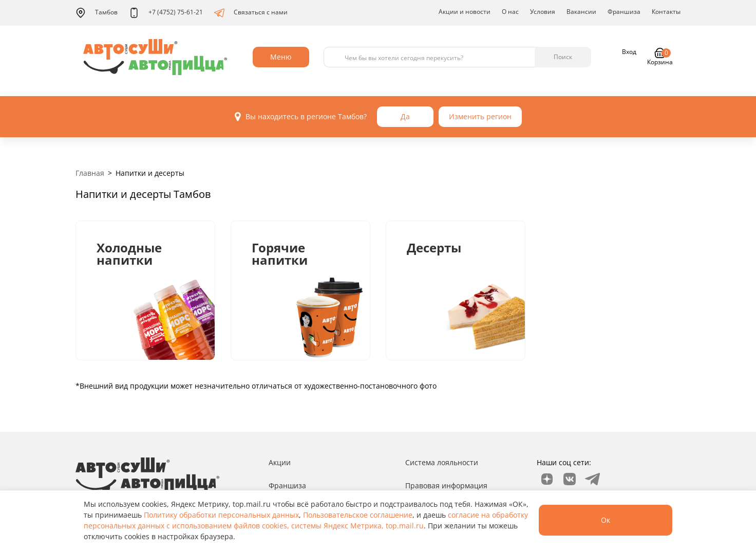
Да (405, 116)
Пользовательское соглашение (358, 515)
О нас (510, 12)
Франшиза (624, 12)
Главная (90, 173)
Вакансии (581, 12)
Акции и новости (465, 12)
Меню (281, 57)
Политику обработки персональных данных (221, 515)
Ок (606, 520)
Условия (543, 12)
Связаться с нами (251, 13)
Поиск (563, 57)
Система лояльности (442, 462)
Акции (280, 462)
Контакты (666, 12)
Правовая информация (446, 485)
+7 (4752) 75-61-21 (166, 13)
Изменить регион (480, 116)
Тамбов (97, 13)
